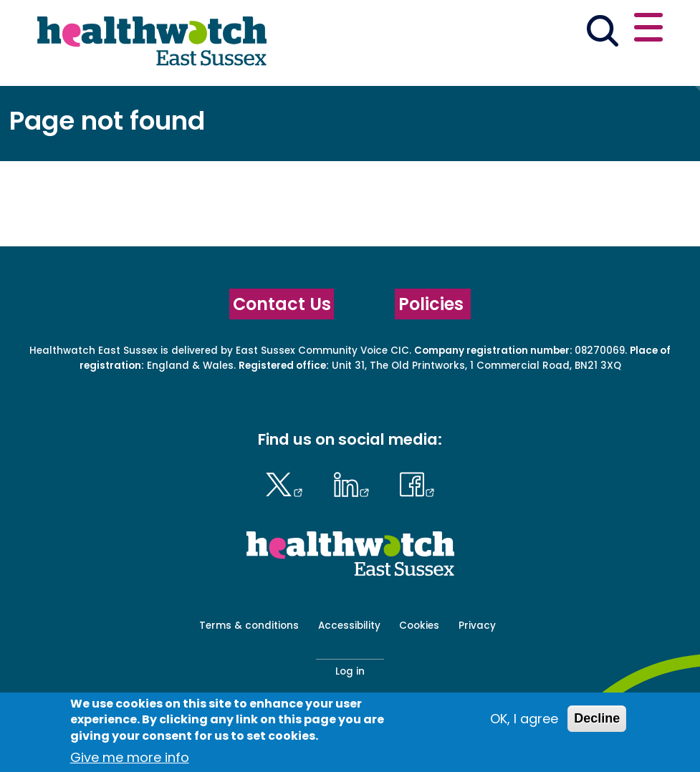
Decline (597, 718)
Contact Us (282, 304)
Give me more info (130, 757)
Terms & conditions (249, 626)
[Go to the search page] (602, 33)
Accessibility (349, 626)
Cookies (419, 626)
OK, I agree (524, 719)
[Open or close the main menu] (648, 30)
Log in (350, 671)
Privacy (477, 626)
